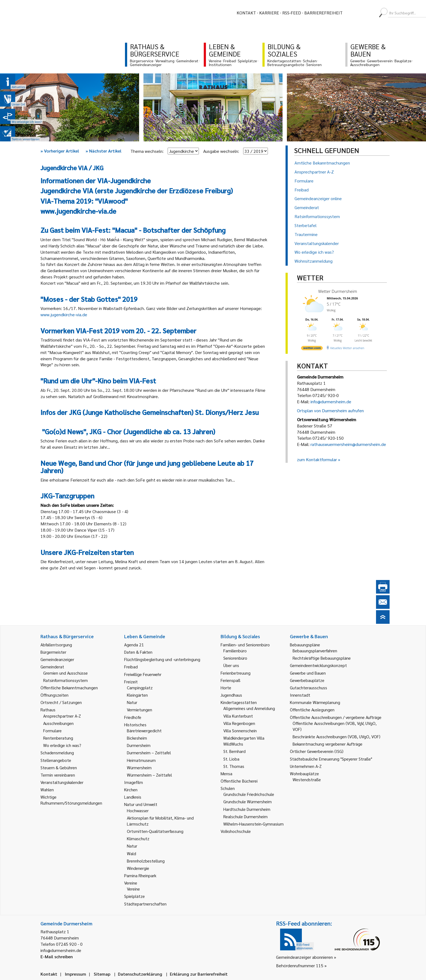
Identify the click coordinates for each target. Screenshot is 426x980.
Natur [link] (132, 702)
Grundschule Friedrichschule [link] (249, 794)
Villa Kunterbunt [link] (238, 716)
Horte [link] (226, 688)
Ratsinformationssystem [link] (65, 680)
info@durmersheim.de (331, 401)
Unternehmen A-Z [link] (306, 766)
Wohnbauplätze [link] (304, 773)
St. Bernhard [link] (234, 751)
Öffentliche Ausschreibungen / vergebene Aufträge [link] (336, 717)
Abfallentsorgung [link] (56, 645)
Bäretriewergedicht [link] (144, 731)
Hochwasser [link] (138, 810)
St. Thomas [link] (234, 766)
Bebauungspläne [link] (305, 645)
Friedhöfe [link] (133, 717)
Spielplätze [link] (134, 896)
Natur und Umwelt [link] (141, 804)
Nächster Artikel (104, 151)
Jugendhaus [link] (231, 695)
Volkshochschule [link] (236, 831)
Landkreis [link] (133, 797)
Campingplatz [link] (140, 688)
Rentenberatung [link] (58, 738)
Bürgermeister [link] (53, 652)
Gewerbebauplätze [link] (307, 680)
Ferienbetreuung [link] (236, 673)
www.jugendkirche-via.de (78, 211)
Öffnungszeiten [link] (54, 695)
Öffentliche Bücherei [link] (239, 781)
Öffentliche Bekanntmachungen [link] (69, 688)
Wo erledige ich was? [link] (62, 745)
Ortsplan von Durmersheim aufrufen (330, 410)
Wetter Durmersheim (338, 291)
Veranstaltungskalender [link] (62, 782)
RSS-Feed (292, 13)
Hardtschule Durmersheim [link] (247, 809)
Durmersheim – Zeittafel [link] (149, 753)
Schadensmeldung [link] (57, 753)
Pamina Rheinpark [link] (140, 875)
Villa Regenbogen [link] (239, 723)
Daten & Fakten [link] (138, 652)
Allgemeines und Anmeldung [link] (249, 708)
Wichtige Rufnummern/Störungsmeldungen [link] (71, 800)
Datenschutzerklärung (140, 974)
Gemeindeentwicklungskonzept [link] (318, 665)
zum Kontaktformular (317, 459)
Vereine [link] (133, 889)
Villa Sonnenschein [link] (240, 731)
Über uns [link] (231, 665)
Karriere (269, 13)
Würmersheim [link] (139, 767)
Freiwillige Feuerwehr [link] (143, 674)
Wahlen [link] (47, 790)
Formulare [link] (52, 731)
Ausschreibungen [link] (58, 723)
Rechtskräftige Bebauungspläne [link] (322, 658)
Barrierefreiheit (323, 13)
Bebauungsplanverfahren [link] (315, 651)
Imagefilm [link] (134, 782)
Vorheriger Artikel (60, 151)
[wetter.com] (312, 349)
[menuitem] (352, 13)
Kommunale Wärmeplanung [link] (315, 702)
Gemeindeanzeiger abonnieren (304, 957)
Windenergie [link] (138, 868)
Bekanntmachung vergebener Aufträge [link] (328, 744)
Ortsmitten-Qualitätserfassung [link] (155, 831)
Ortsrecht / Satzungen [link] (61, 702)
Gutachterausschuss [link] (308, 688)
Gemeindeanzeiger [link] (57, 659)
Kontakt (246, 13)
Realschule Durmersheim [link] (245, 816)
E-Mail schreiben (57, 956)
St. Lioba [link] (231, 759)
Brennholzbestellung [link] (146, 861)
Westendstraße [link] (307, 779)
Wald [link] (131, 853)
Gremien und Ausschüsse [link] (65, 673)
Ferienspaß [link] (231, 680)
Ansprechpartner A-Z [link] (62, 716)
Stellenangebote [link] (56, 760)
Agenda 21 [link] (134, 645)
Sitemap (102, 974)
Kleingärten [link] (137, 695)
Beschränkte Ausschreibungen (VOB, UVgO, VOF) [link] (336, 736)
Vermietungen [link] (140, 710)
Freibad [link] (131, 667)
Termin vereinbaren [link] (58, 775)
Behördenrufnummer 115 (300, 965)
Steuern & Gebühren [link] (59, 767)
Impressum (76, 974)
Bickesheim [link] (137, 738)
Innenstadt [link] (300, 695)
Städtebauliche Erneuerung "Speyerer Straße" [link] (331, 759)
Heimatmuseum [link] (141, 760)
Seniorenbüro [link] (235, 658)
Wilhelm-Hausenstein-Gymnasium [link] (253, 824)
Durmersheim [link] (139, 745)
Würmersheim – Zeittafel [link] (149, 775)
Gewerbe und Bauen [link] (308, 673)
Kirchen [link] (131, 790)
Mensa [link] (226, 773)
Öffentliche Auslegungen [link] (312, 710)
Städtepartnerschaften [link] (145, 904)
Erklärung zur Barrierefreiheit (199, 974)
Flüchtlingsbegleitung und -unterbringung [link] (162, 659)
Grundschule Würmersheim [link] (248, 801)
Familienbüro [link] (235, 651)
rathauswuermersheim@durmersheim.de (348, 444)
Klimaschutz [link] (138, 838)
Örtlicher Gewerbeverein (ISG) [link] (317, 751)
